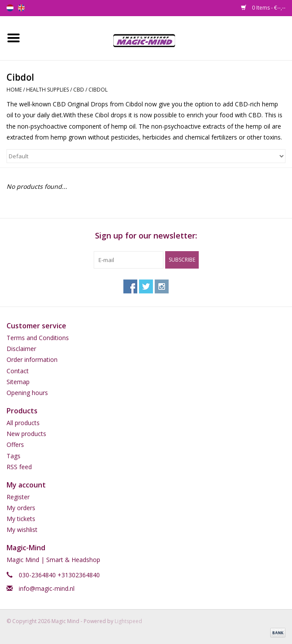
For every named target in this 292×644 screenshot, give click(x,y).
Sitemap (18, 382)
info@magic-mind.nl (47, 588)
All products (23, 423)
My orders (21, 508)
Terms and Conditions (38, 338)
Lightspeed (128, 621)
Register (18, 497)
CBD (79, 90)
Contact (18, 371)
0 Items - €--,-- (263, 8)
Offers (15, 445)
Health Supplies (48, 90)
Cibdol (98, 90)
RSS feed (19, 467)
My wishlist (22, 530)
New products (26, 434)
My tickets (21, 519)
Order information (32, 359)
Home (14, 90)
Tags (14, 456)
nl (10, 8)
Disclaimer (21, 349)
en (21, 8)
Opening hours (27, 393)
